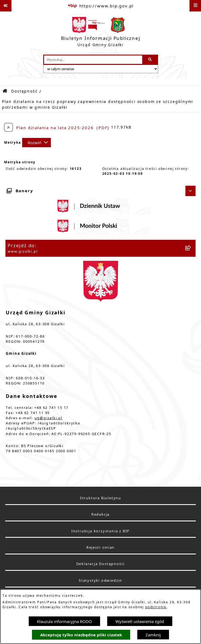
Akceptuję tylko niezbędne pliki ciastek (81, 635)
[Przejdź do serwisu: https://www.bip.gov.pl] (100, 6)
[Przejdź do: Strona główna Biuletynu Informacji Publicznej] (5, 91)
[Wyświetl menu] (195, 6)
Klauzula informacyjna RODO (64, 621)
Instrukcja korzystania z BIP (100, 531)
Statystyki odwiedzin (100, 581)
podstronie (156, 607)
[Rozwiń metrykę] (37, 143)
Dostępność (24, 91)
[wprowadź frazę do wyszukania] (93, 60)
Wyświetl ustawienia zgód (140, 621)
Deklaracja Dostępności (101, 564)
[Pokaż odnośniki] (6, 6)
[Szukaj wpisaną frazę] (151, 60)
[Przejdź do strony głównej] (101, 33)
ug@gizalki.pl (48, 418)
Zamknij (153, 635)
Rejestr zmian (100, 547)
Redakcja (100, 514)
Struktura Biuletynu (100, 498)
